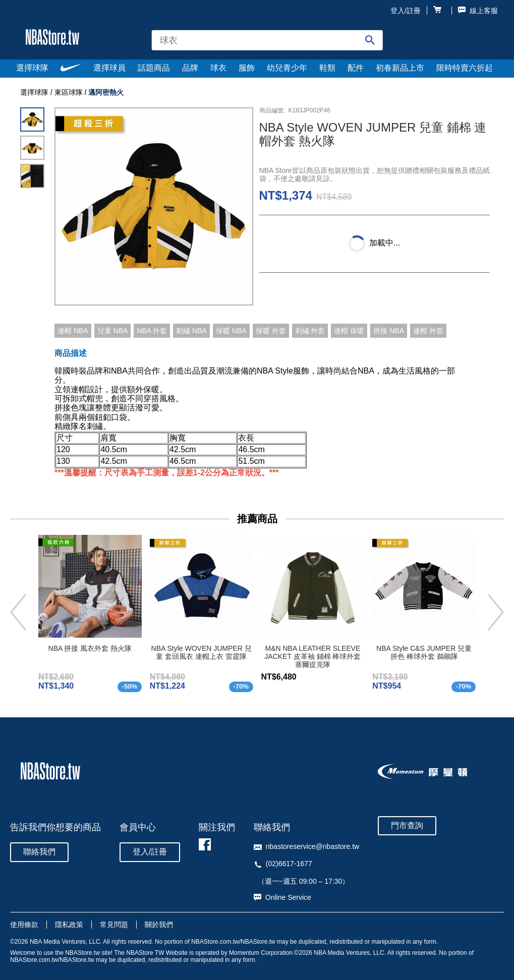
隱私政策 (69, 925)
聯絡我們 (39, 852)
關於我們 (159, 925)
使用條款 (24, 925)
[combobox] (267, 40)
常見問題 (114, 925)
